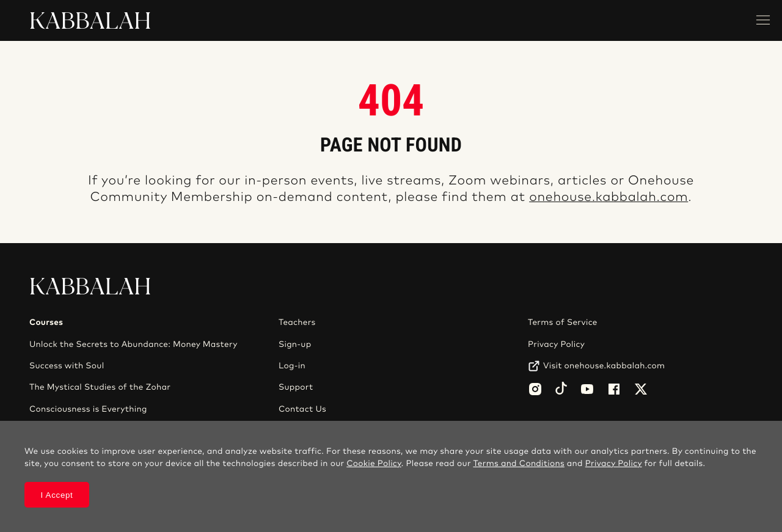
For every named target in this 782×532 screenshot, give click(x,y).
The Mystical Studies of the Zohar (100, 387)
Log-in (292, 366)
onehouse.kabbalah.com (608, 198)
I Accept (57, 495)
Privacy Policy (556, 344)
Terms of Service (563, 322)
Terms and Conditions (519, 464)
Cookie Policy (374, 464)
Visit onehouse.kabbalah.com (604, 366)
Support (296, 387)
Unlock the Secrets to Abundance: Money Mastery (133, 344)
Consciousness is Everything (88, 409)
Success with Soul (67, 366)
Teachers (297, 322)
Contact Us (302, 409)
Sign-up (295, 344)
